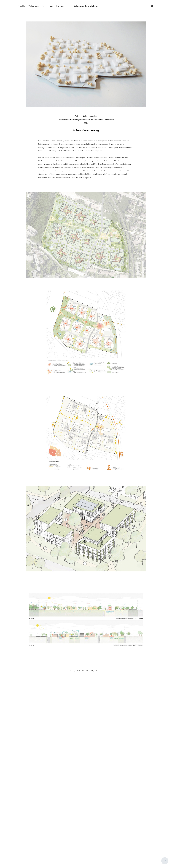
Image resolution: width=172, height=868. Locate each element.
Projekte (21, 6)
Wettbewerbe (33, 6)
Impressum (60, 6)
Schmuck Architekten (86, 6)
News (44, 6)
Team (51, 6)
